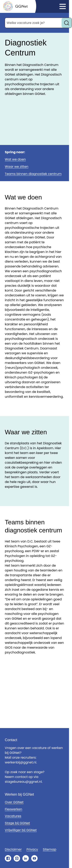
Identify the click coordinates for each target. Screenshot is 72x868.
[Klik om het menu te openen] (63, 6)
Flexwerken (13, 809)
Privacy (32, 849)
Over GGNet (14, 802)
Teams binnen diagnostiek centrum (33, 174)
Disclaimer (13, 849)
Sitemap (49, 849)
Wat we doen (15, 159)
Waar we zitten (17, 167)
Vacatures (13, 816)
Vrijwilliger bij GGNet (21, 830)
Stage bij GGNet (17, 823)
